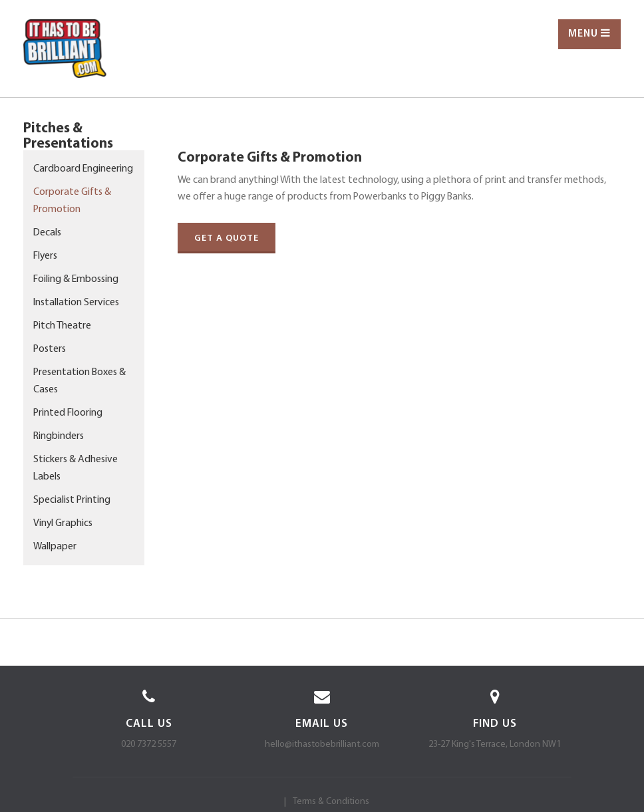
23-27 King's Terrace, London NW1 (495, 744)
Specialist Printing (72, 500)
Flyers (45, 256)
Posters (50, 349)
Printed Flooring (68, 413)
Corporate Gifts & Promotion (72, 201)
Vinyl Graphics (63, 523)
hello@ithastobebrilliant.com (322, 744)
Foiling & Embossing (76, 279)
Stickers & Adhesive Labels (76, 468)
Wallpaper (55, 547)
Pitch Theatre (62, 326)
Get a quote (227, 238)
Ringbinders (59, 436)
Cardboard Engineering (83, 169)
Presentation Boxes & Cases (80, 381)
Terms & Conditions (331, 802)
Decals (47, 233)
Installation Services (76, 303)
